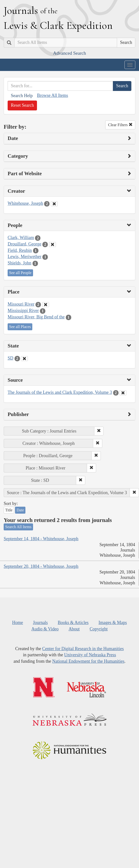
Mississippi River (23, 311)
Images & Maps (113, 623)
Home (17, 623)
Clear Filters (120, 125)
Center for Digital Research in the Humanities (83, 649)
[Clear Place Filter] (46, 305)
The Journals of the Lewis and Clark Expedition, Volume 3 (60, 392)
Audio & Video (45, 629)
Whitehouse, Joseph (25, 203)
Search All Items (18, 527)
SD (10, 358)
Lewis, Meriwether (25, 257)
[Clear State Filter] (24, 359)
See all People (20, 273)
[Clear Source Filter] (123, 393)
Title (9, 510)
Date (20, 510)
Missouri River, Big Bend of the (36, 317)
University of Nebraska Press (90, 655)
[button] (99, 431)
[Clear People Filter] (52, 244)
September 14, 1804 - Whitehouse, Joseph (41, 539)
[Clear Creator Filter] (54, 204)
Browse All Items (52, 95)
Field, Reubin (20, 250)
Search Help (22, 96)
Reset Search (22, 105)
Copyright (99, 629)
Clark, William (21, 238)
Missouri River (21, 304)
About (74, 629)
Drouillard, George (25, 244)
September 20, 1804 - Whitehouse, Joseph (41, 566)
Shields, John (19, 263)
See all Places (20, 327)
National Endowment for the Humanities (88, 661)
